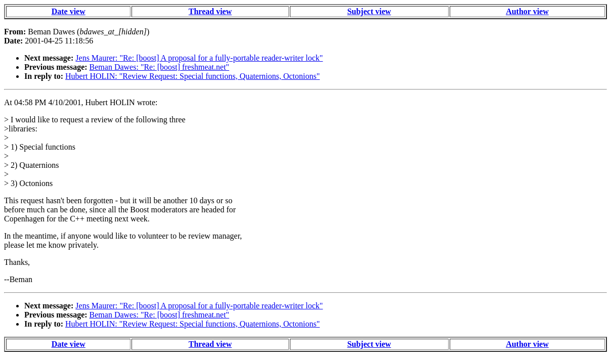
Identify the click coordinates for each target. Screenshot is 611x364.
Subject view (369, 11)
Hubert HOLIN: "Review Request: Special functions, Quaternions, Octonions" (192, 76)
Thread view (210, 11)
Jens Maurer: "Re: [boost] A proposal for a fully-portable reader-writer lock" (199, 58)
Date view (69, 11)
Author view (527, 11)
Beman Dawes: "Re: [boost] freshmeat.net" (160, 67)
